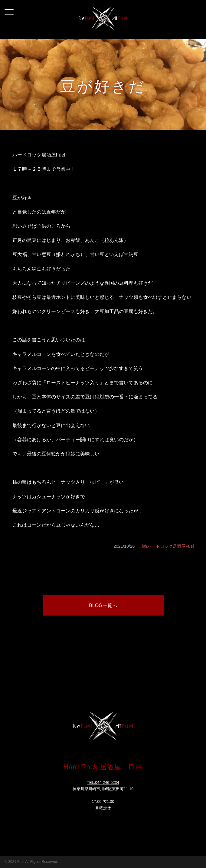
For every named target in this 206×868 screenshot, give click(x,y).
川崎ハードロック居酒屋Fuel (166, 546)
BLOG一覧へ (103, 605)
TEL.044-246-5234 (103, 782)
